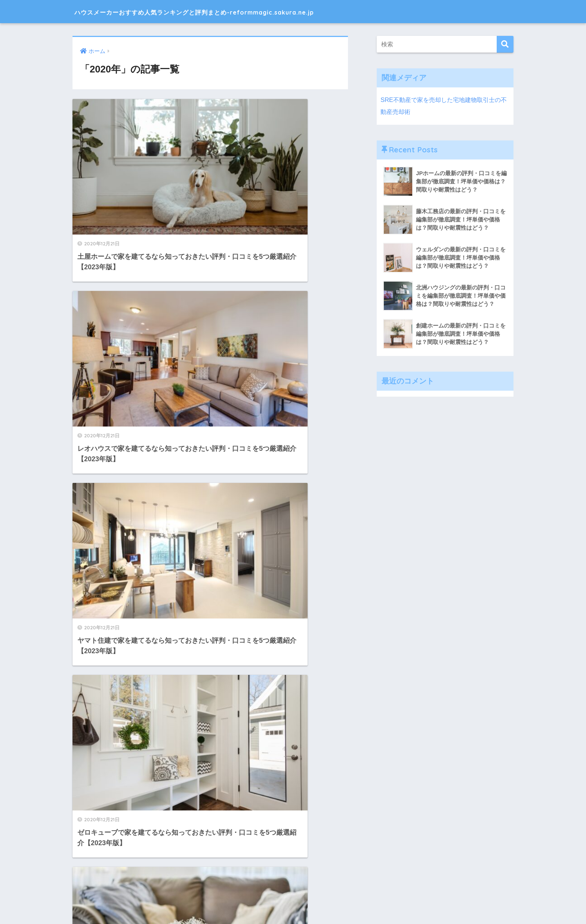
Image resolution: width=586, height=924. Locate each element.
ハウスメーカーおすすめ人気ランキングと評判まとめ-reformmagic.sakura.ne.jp (245, 11)
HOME (293, 892)
